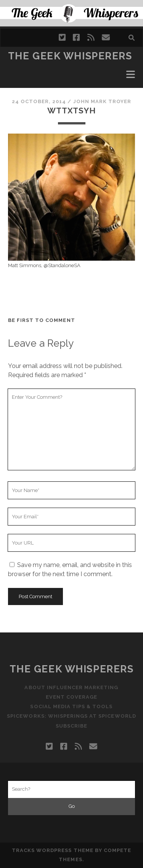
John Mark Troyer (102, 101)
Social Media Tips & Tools (71, 706)
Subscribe (71, 726)
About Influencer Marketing (71, 687)
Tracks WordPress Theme (53, 850)
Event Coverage (72, 697)
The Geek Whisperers (70, 56)
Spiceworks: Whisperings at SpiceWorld (71, 716)
